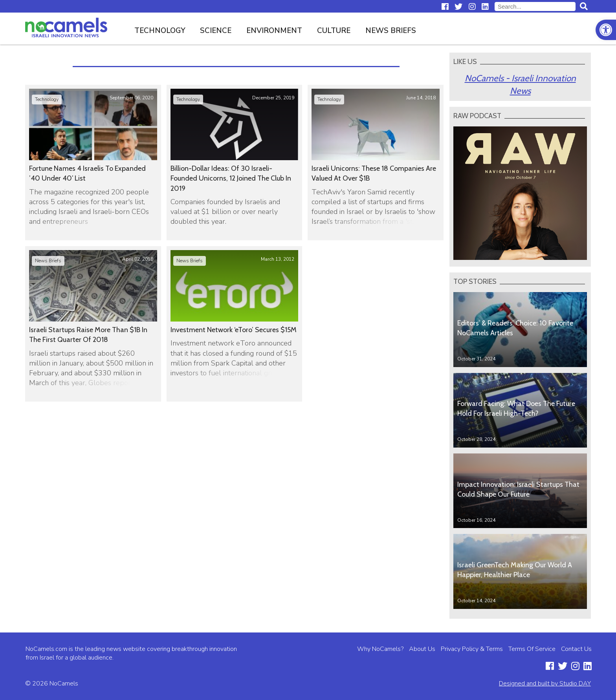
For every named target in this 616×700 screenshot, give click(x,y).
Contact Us (576, 649)
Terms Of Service (532, 649)
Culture (334, 31)
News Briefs (391, 31)
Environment (274, 31)
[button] (606, 30)
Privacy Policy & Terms (472, 649)
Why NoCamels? (380, 649)
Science (216, 31)
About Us (422, 649)
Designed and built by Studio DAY (545, 684)
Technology (160, 31)
